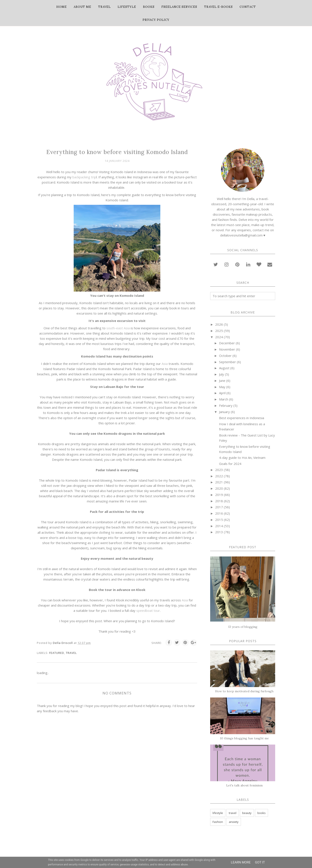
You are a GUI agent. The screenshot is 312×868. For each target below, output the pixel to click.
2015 (219, 520)
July (222, 374)
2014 (219, 526)
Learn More (241, 862)
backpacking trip (84, 177)
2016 (219, 513)
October (225, 356)
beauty (247, 813)
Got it (260, 862)
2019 (219, 495)
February (226, 405)
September (227, 362)
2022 (219, 476)
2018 (219, 501)
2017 (219, 507)
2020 (219, 488)
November (227, 349)
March (224, 399)
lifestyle (218, 813)
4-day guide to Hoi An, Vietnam (242, 458)
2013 (219, 532)
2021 (219, 482)
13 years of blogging (243, 627)
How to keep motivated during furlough (244, 691)
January (224, 412)
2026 (219, 324)
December (227, 343)
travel (71, 653)
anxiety (234, 822)
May (222, 387)
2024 (219, 337)
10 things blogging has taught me (244, 738)
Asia (165, 364)
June (222, 381)
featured (57, 653)
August (224, 368)
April (222, 393)
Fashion (218, 822)
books (262, 813)
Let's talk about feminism (244, 785)
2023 (219, 470)
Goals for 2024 (230, 464)
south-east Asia (118, 328)
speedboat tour (148, 610)
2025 (219, 331)
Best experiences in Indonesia (242, 418)
